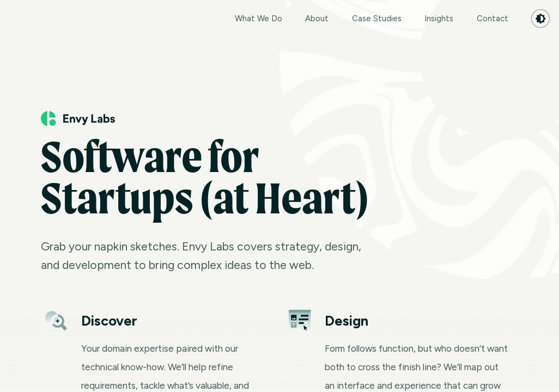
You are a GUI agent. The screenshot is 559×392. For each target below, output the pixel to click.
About (317, 19)
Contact (493, 19)
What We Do (259, 19)
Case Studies (377, 19)
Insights (439, 19)
